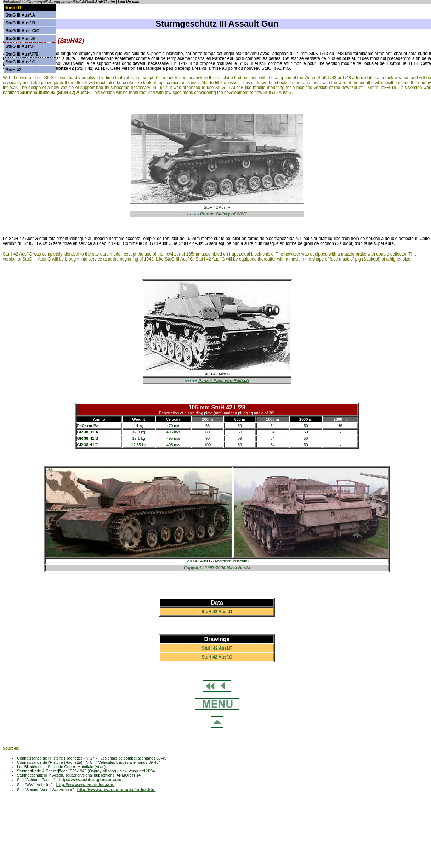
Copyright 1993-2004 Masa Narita (217, 568)
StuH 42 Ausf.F (217, 648)
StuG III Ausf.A (21, 15)
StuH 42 (14, 70)
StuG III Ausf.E (20, 39)
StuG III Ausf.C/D (23, 31)
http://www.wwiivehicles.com (86, 785)
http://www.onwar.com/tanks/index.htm (117, 790)
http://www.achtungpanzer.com (90, 780)
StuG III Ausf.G (21, 62)
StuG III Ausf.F (20, 46)
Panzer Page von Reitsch (224, 381)
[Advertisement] (216, 820)
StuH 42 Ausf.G (217, 612)
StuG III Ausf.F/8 (22, 54)
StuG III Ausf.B (21, 23)
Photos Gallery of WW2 (223, 214)
